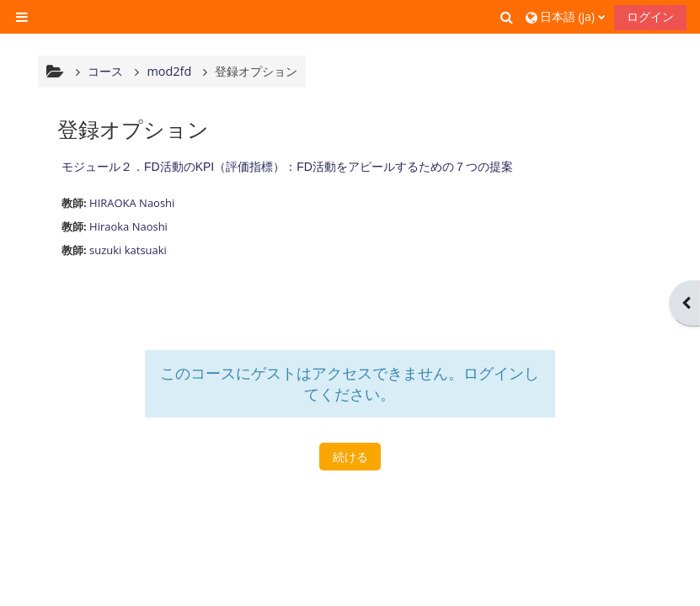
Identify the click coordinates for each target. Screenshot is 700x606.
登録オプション (256, 71)
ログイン (650, 16)
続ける (350, 457)
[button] (507, 17)
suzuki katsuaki (128, 250)
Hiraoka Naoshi (128, 226)
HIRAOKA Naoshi (132, 203)
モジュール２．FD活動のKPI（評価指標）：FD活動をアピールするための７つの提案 (287, 167)
